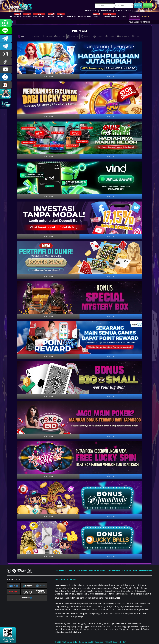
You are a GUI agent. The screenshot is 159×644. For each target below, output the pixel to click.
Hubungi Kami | (126, 11)
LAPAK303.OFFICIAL (6, 69)
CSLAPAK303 (6, 31)
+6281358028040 (6, 23)
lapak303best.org (95, 642)
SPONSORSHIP (145, 571)
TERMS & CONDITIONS (77, 571)
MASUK (138, 5)
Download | (93, 11)
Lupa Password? (144, 11)
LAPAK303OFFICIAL (6, 38)
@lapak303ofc (6, 62)
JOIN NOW (111, 77)
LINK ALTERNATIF (97, 571)
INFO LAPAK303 (6, 77)
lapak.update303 (6, 54)
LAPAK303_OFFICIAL (6, 46)
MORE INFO (48, 77)
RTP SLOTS (61, 571)
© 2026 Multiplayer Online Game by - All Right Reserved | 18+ (91, 642)
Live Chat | (109, 11)
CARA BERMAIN (114, 571)
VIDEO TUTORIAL (130, 571)
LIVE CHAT (6, 85)
